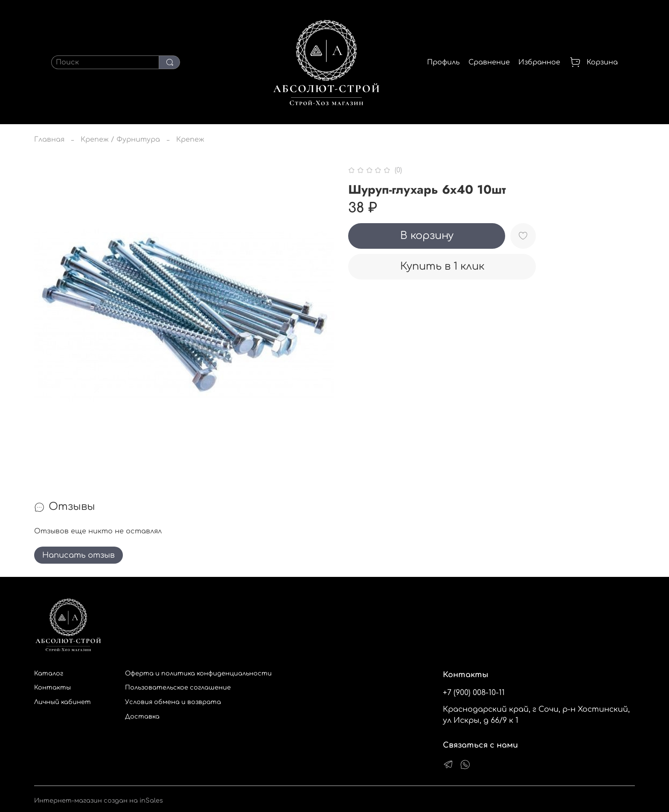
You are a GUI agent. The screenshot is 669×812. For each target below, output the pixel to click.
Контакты (52, 687)
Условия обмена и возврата (173, 702)
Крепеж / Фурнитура (120, 140)
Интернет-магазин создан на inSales (99, 800)
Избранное (539, 62)
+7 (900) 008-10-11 (474, 693)
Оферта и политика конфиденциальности (198, 673)
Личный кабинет (63, 702)
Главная (49, 140)
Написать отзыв (79, 555)
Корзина (593, 62)
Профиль (443, 62)
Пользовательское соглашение (178, 687)
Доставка (142, 716)
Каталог (49, 673)
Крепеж (190, 140)
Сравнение (489, 62)
